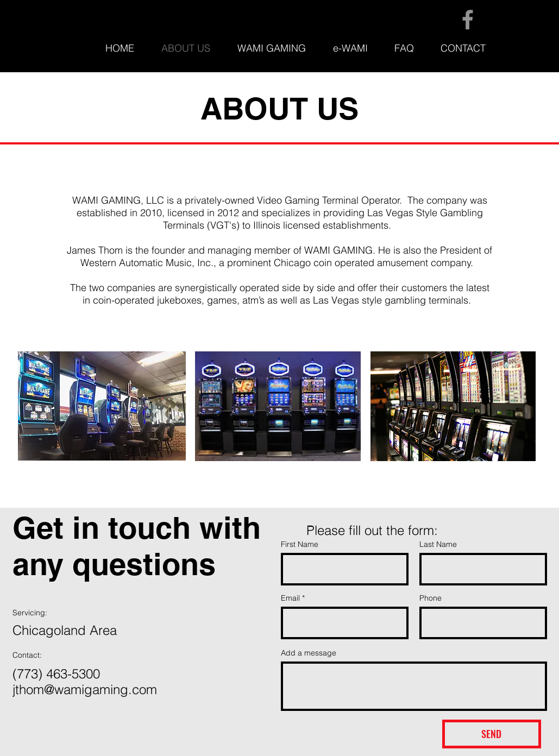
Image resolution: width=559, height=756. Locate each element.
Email (290, 598)
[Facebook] (468, 20)
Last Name (438, 544)
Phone (431, 598)
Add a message (309, 653)
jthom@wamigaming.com (85, 689)
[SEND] (492, 734)
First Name (300, 544)
